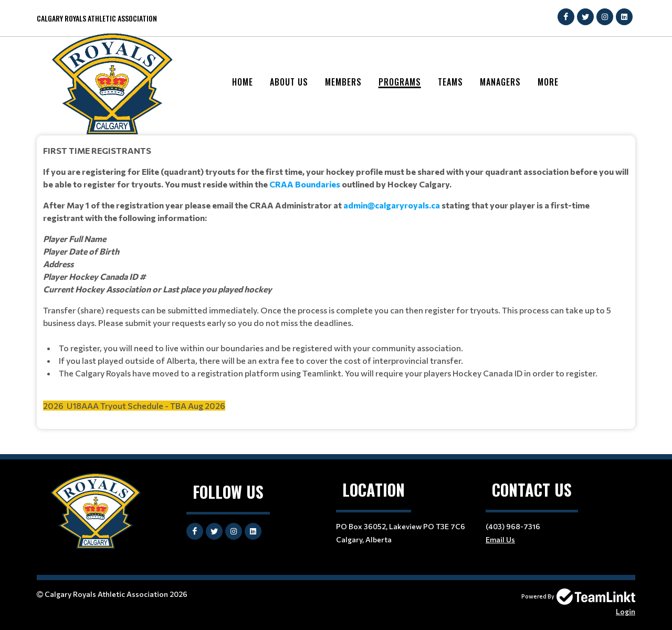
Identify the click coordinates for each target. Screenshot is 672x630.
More (548, 82)
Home (243, 82)
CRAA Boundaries (305, 184)
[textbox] (336, 278)
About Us (289, 82)
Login (626, 611)
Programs (400, 82)
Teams (450, 82)
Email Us (500, 539)
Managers (500, 82)
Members (343, 82)
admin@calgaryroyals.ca (392, 205)
